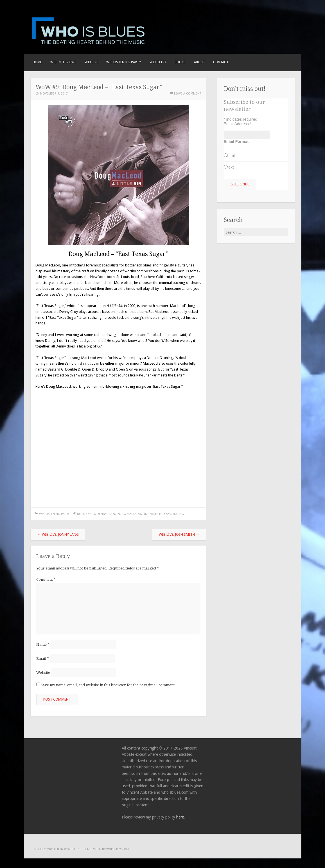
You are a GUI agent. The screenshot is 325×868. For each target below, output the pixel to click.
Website (43, 673)
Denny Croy (106, 514)
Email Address (238, 124)
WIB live (91, 62)
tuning (178, 514)
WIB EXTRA (158, 62)
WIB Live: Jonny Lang (58, 534)
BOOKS (180, 62)
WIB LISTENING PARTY (124, 62)
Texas (167, 514)
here (180, 817)
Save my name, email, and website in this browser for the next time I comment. (108, 685)
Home (37, 62)
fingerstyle (152, 514)
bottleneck (86, 514)
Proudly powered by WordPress (56, 849)
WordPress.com (118, 849)
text (231, 167)
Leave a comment (188, 94)
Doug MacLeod (129, 514)
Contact (221, 62)
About (199, 62)
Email (43, 659)
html (231, 156)
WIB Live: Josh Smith (179, 534)
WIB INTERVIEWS (63, 62)
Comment (46, 579)
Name (43, 644)
